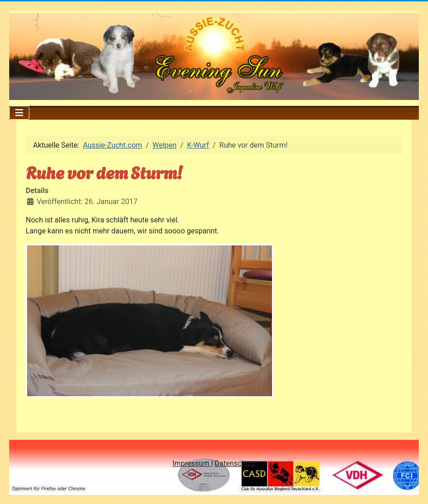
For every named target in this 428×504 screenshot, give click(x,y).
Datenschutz (235, 463)
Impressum (192, 463)
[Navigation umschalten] (19, 113)
